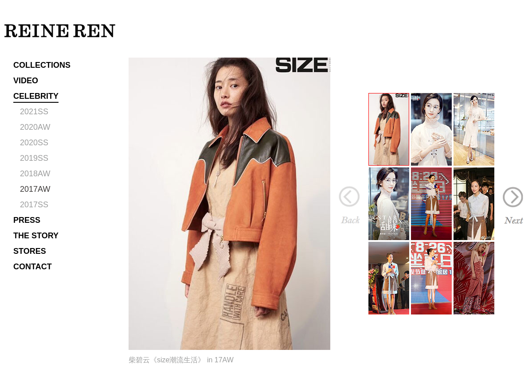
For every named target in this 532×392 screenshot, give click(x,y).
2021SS (34, 112)
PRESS (27, 220)
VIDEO (26, 81)
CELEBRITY (36, 96)
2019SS (34, 158)
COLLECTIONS (42, 65)
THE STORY (36, 236)
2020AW (35, 127)
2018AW (35, 174)
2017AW (35, 189)
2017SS (34, 205)
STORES (30, 251)
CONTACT (33, 267)
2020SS (34, 143)
